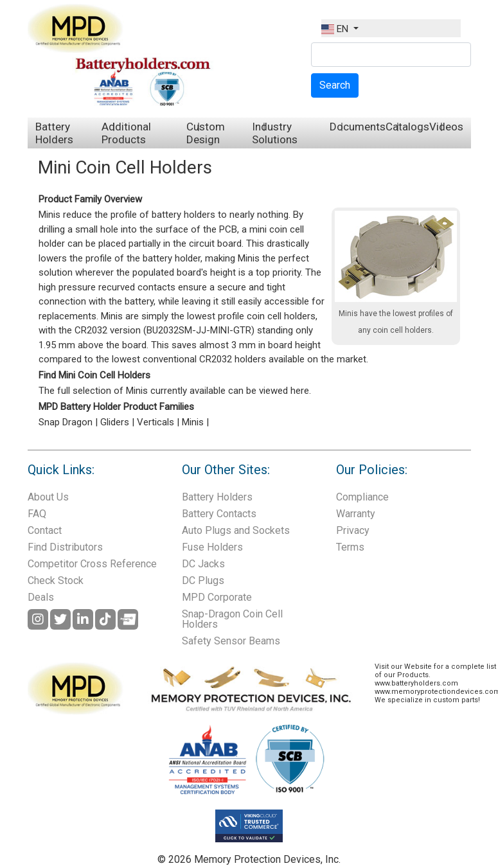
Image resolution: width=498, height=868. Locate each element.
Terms (350, 547)
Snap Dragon (66, 422)
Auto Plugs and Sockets (236, 530)
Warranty (356, 514)
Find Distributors (65, 547)
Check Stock (56, 580)
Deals (41, 597)
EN (336, 29)
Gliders (115, 422)
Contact (45, 530)
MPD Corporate (217, 597)
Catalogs (407, 127)
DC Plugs (203, 580)
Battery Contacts (219, 514)
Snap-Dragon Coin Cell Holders (232, 619)
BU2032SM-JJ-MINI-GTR (199, 330)
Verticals (156, 422)
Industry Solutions (275, 133)
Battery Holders (54, 133)
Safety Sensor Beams (231, 641)
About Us (48, 497)
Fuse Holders (212, 547)
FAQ (37, 514)
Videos (446, 127)
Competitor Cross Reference (92, 564)
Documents (358, 127)
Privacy (353, 530)
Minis (193, 422)
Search (335, 85)
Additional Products (126, 133)
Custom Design (206, 133)
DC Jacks (203, 564)
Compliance (362, 497)
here (300, 391)
